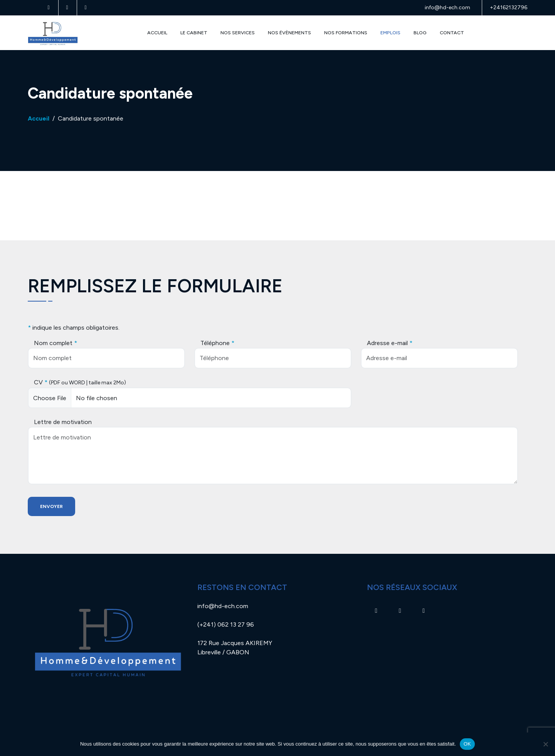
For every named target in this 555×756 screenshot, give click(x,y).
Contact (452, 33)
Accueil (157, 33)
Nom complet (55, 343)
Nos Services (238, 33)
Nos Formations (346, 33)
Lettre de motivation (63, 422)
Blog (420, 33)
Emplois (390, 33)
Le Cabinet (194, 33)
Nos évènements (289, 33)
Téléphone (217, 343)
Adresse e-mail (390, 343)
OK (467, 744)
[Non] (545, 744)
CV (80, 382)
